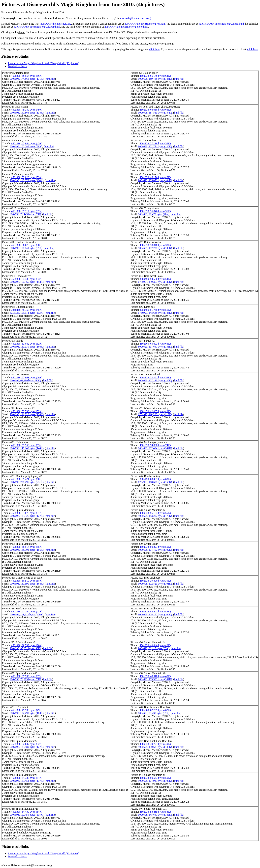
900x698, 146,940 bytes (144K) (27, 448)
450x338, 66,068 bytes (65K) (155, 110)
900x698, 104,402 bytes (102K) (155, 550)
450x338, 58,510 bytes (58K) (27, 581)
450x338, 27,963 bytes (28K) (27, 377)
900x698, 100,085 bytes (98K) (26, 146)
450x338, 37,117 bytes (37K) (27, 211)
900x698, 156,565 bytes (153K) (27, 282)
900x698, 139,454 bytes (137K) (27, 781)
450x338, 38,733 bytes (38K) (27, 645)
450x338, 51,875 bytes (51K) (27, 513)
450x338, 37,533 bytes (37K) (27, 676)
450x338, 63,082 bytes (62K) (27, 344)
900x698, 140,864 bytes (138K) (27, 113)
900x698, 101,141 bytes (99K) (26, 248)
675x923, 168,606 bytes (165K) (155, 482)
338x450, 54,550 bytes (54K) (155, 279)
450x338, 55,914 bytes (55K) (27, 547)
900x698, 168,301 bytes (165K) (27, 550)
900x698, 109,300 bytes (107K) (155, 679)
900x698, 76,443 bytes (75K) (25, 214)
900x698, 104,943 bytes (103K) (155, 781)
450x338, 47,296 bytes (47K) (27, 612)
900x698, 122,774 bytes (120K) (155, 146)
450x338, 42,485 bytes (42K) (155, 612)
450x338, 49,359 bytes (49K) (27, 110)
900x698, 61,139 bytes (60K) (25, 380)
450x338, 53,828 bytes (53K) (27, 177)
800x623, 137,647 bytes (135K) (155, 347)
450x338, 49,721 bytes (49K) (155, 744)
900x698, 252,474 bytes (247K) (155, 448)
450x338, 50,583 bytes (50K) (155, 778)
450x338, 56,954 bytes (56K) (27, 76)
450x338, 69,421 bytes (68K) (27, 479)
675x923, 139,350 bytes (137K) (155, 282)
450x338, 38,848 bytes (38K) (155, 245)
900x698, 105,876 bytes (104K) (155, 180)
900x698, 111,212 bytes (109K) (27, 614)
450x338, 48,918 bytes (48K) (155, 676)
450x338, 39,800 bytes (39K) (155, 581)
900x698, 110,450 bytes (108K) (27, 815)
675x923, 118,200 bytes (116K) (155, 414)
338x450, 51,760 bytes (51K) (155, 310)
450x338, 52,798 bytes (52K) (27, 411)
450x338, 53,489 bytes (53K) (155, 812)
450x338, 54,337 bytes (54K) (27, 778)
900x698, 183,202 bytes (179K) (155, 516)
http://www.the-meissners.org (55, 24)
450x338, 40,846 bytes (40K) (155, 645)
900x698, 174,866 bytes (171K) (27, 79)
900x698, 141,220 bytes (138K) (27, 414)
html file (50, 79)
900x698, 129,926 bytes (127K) (27, 516)
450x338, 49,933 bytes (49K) (27, 710)
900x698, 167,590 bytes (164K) (27, 584)
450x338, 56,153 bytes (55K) (155, 513)
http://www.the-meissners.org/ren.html (145, 24)
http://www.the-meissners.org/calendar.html (37, 27)
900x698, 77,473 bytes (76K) (154, 214)
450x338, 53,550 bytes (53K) (27, 445)
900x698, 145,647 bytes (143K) (155, 815)
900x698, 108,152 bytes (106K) (155, 614)
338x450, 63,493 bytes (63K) (155, 479)
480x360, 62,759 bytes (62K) (155, 710)
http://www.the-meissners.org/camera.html (221, 24)
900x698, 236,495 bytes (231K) (27, 482)
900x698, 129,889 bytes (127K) (27, 747)
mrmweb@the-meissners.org (136, 18)
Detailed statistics (17, 66)
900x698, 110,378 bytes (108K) (27, 180)
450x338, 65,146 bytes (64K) (155, 76)
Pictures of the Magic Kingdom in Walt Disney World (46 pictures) (44, 63)
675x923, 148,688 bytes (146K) (155, 313)
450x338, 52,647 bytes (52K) (27, 744)
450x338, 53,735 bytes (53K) (27, 279)
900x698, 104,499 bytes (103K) (27, 713)
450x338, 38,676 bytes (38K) (27, 245)
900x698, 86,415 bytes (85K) (154, 648)
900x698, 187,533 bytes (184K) (155, 113)
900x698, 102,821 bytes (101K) (155, 584)
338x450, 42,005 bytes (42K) (155, 411)
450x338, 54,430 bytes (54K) (27, 812)
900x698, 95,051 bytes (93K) (25, 648)
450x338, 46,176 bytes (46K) (155, 177)
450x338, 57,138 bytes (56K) (155, 143)
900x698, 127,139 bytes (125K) (155, 380)
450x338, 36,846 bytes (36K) (155, 211)
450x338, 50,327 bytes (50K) (155, 547)
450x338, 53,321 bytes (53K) (155, 377)
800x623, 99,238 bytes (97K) (154, 713)
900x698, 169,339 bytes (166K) (27, 347)
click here (154, 49)
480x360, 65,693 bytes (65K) (155, 344)
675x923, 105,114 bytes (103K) (27, 313)
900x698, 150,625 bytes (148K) (155, 747)
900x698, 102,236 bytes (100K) (155, 248)
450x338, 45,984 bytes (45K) (27, 143)
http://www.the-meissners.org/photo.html (126, 27)
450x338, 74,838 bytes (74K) (155, 445)
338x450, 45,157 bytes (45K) (27, 310)
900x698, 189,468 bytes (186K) (155, 79)
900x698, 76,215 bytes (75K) (25, 679)
